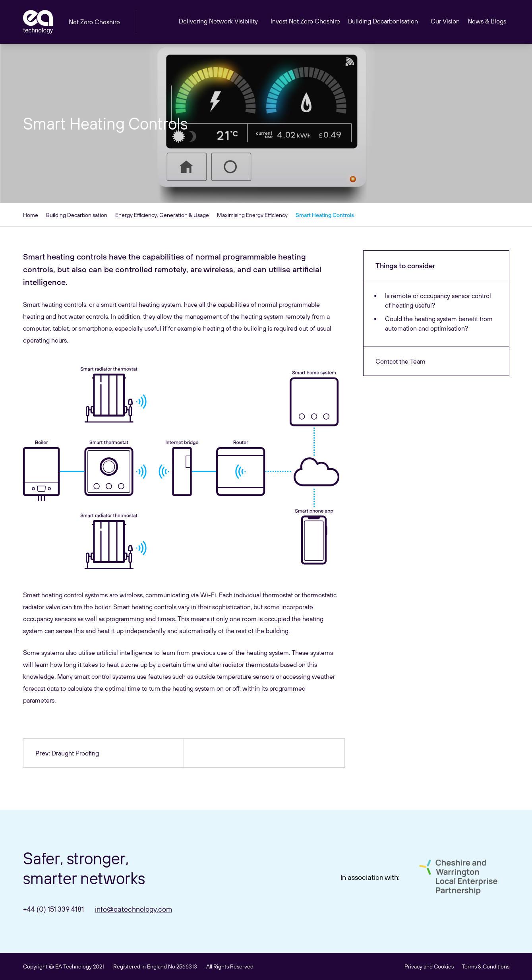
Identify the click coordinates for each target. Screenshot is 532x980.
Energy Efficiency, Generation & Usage (162, 215)
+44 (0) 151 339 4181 (53, 909)
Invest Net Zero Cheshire (305, 21)
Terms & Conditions (486, 966)
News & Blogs (487, 21)
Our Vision (445, 21)
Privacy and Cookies (429, 966)
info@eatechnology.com (133, 909)
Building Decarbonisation (77, 215)
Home (31, 215)
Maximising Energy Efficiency (252, 215)
